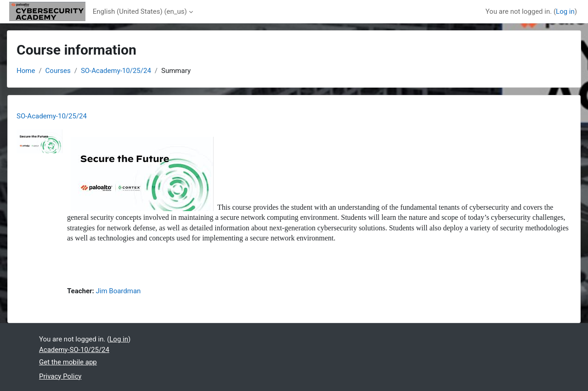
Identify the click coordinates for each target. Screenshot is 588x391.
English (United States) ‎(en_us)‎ (140, 11)
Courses (58, 71)
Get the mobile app (68, 362)
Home (26, 71)
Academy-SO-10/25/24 (74, 350)
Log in (565, 11)
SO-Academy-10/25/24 (116, 71)
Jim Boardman (119, 291)
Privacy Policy (60, 376)
